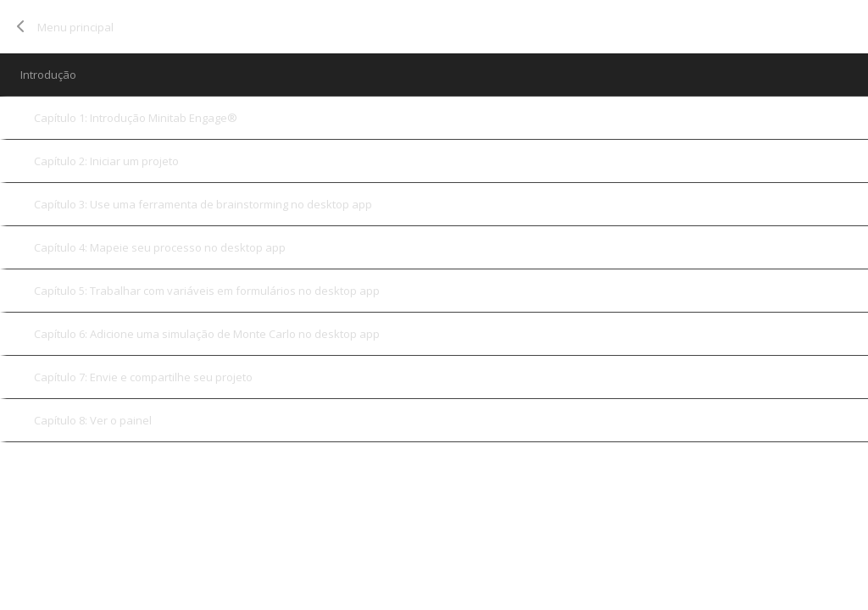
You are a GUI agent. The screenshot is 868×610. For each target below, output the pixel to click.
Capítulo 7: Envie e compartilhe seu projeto (143, 377)
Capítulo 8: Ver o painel (93, 420)
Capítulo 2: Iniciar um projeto (106, 161)
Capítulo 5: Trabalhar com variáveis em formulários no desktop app (207, 291)
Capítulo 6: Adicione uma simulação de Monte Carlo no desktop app (207, 334)
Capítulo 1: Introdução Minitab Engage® (136, 118)
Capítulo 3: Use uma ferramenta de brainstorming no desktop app (203, 204)
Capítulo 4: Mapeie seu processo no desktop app (160, 247)
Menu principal (75, 27)
